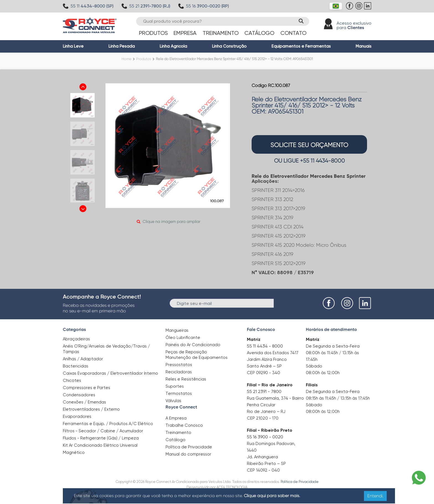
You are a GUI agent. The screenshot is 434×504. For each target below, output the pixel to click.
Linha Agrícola (173, 46)
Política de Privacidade (189, 447)
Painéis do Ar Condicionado (193, 345)
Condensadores (79, 395)
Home (126, 59)
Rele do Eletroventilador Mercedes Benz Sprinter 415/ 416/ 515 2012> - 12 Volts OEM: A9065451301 (234, 59)
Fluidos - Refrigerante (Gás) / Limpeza (101, 438)
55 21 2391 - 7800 (264, 391)
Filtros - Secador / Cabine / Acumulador (103, 431)
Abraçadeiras (76, 339)
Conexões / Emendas (84, 402)
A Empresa (176, 418)
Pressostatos (179, 365)
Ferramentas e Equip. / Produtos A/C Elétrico (108, 424)
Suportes (175, 386)
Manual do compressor (188, 454)
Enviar (283, 303)
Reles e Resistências (186, 379)
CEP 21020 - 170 (263, 418)
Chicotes (72, 380)
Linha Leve (73, 46)
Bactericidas (76, 366)
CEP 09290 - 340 (263, 373)
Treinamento (221, 33)
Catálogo (259, 33)
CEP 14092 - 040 (263, 470)
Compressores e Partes (86, 388)
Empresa (185, 33)
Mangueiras (177, 330)
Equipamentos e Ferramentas (301, 46)
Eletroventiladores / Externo (91, 409)
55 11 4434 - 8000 (265, 346)
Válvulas (173, 401)
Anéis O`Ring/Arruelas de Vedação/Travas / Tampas (106, 349)
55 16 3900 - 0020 (265, 437)
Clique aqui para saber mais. (272, 496)
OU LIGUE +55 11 (309, 161)
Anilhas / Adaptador (83, 359)
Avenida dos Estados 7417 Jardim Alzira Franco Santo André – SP (273, 359)
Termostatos (179, 394)
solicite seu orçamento (309, 145)
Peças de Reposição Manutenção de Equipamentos (197, 355)
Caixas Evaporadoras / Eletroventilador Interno (110, 373)
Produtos (153, 33)
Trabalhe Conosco (184, 425)
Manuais (364, 46)
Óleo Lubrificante (183, 338)
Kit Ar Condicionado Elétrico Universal (100, 445)
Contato (293, 33)
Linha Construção (229, 46)
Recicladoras (179, 372)
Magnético (74, 451)
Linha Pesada (122, 46)
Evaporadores (77, 416)
